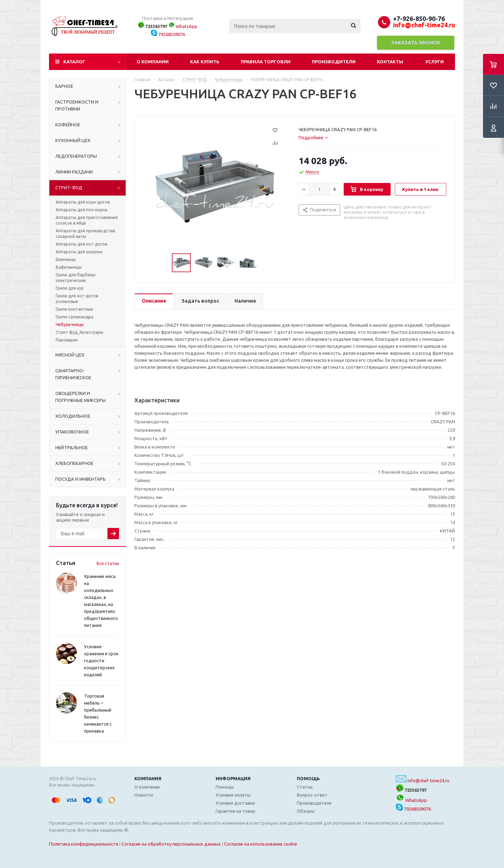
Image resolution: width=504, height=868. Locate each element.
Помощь (308, 778)
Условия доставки (235, 803)
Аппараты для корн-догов (83, 202)
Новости (144, 795)
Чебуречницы (70, 324)
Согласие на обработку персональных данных (171, 844)
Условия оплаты (233, 795)
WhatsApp (183, 26)
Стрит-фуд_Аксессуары (79, 332)
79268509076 (168, 34)
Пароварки (67, 340)
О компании (153, 62)
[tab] (313, 137)
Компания (148, 778)
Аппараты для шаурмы (79, 252)
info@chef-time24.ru (428, 781)
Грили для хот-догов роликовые (77, 299)
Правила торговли (266, 62)
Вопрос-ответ (312, 795)
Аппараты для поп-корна (82, 210)
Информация (233, 778)
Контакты (390, 62)
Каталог (74, 62)
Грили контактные (74, 309)
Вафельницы (69, 267)
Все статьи (108, 563)
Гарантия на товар (236, 811)
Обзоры (306, 811)
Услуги (435, 62)
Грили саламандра (75, 317)
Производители (334, 62)
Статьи (305, 787)
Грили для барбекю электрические (76, 278)
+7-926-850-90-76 (419, 19)
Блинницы (66, 259)
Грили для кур (70, 288)
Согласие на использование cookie (261, 844)
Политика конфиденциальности (84, 844)
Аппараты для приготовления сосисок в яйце (87, 220)
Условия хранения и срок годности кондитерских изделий (101, 661)
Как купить (205, 62)
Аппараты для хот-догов (81, 244)
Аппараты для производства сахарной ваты (85, 234)
